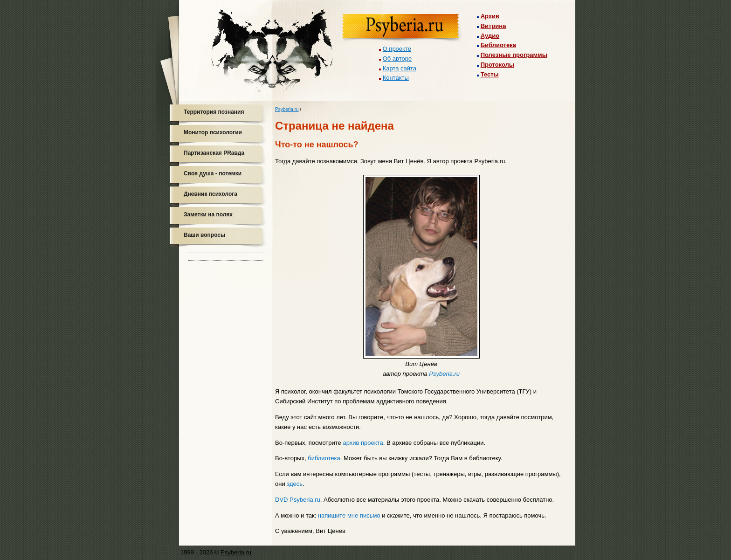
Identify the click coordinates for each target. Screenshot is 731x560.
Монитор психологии (213, 132)
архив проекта (363, 443)
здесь (295, 484)
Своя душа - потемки (213, 173)
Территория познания (214, 112)
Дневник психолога (210, 194)
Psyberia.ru (287, 109)
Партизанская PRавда (214, 153)
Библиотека (498, 45)
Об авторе (397, 59)
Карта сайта (400, 68)
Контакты (396, 78)
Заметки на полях (208, 214)
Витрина (493, 26)
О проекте (397, 49)
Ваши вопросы (204, 235)
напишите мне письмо (349, 515)
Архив (490, 16)
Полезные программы (514, 55)
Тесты (490, 74)
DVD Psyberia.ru (298, 500)
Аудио (490, 36)
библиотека (324, 458)
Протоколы (497, 65)
